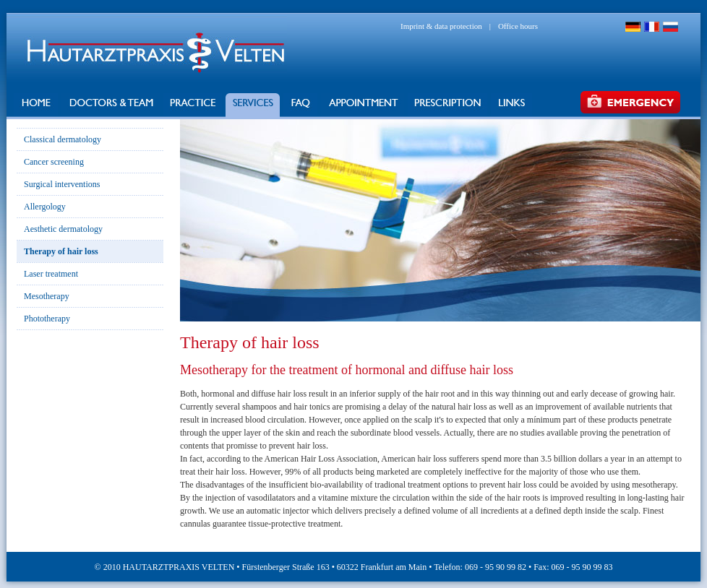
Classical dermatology (63, 139)
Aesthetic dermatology (63, 229)
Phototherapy (47, 319)
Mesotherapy (47, 296)
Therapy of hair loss (61, 251)
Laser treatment (51, 274)
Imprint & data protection (441, 26)
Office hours (518, 26)
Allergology (45, 207)
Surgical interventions (62, 184)
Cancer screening (54, 162)
